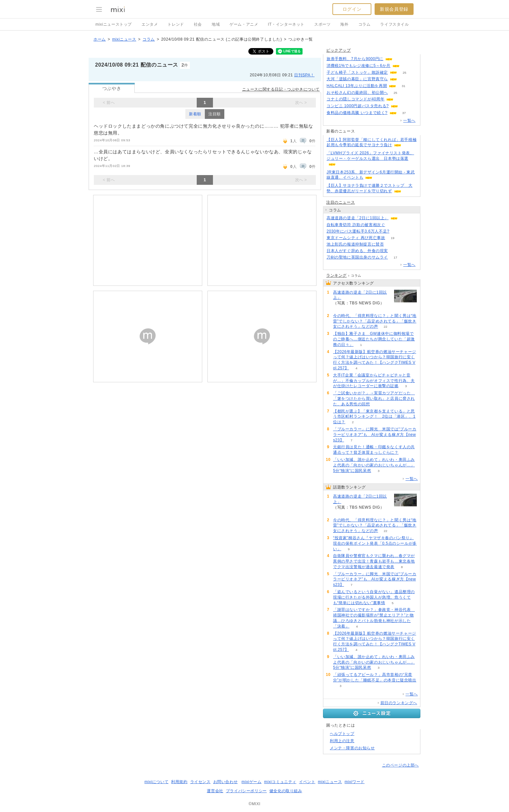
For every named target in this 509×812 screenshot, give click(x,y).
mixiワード (354, 782)
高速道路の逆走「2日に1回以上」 (358, 218)
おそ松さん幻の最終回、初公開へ (357, 93)
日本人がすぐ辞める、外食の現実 (357, 251)
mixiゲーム (252, 782)
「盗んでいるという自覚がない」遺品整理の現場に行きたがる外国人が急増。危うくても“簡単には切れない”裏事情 (374, 597)
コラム (365, 24)
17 (395, 257)
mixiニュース (124, 39)
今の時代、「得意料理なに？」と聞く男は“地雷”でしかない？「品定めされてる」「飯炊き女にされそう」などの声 (375, 321)
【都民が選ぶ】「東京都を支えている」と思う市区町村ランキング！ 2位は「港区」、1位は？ (374, 417)
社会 (198, 24)
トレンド (176, 24)
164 (405, 106)
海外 (344, 24)
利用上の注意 (342, 741)
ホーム (100, 39)
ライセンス (200, 782)
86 (400, 59)
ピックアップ (339, 50)
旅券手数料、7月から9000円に (355, 59)
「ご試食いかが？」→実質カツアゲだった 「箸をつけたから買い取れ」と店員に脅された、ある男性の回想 (374, 399)
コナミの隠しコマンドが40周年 (355, 99)
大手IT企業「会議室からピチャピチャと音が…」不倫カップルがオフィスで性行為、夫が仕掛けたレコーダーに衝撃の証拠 (374, 381)
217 (391, 244)
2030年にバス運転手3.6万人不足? (358, 231)
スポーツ (322, 24)
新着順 (195, 114)
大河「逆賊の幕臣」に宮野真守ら (357, 79)
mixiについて (156, 782)
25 (404, 73)
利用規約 (179, 782)
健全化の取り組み (286, 791)
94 (401, 99)
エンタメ (150, 24)
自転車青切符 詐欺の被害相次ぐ (356, 225)
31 (404, 86)
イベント (307, 782)
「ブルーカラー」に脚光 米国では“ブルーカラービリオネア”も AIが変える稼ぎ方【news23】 (375, 435)
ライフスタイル (394, 24)
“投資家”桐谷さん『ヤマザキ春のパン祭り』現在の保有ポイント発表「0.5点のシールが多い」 (375, 543)
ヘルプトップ (342, 734)
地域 (216, 24)
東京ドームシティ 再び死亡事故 (356, 238)
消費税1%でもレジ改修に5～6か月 (359, 66)
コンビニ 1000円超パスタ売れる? (358, 106)
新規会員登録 (394, 9)
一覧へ (409, 121)
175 (407, 66)
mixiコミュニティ (280, 782)
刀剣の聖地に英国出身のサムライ (357, 257)
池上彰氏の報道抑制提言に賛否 (355, 244)
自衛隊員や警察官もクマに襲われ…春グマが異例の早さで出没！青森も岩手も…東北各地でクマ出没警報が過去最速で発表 (374, 561)
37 (404, 113)
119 (396, 251)
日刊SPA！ (304, 75)
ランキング (336, 275)
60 (404, 79)
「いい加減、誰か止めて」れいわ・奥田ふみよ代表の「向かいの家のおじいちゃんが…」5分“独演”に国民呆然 (374, 465)
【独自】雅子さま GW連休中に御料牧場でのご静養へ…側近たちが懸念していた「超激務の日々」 (374, 339)
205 (393, 225)
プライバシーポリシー (246, 791)
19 (393, 238)
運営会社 (215, 791)
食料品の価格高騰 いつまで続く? (357, 113)
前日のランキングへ (399, 703)
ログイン (352, 9)
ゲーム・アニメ (244, 24)
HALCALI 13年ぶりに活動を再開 (357, 86)
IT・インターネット (286, 24)
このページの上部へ (400, 765)
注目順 (215, 114)
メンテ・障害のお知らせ (352, 748)
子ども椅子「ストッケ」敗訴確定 (357, 72)
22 (385, 327)
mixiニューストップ (114, 24)
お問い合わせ (226, 782)
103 (397, 231)
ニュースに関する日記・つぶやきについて (281, 89)
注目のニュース (341, 202)
